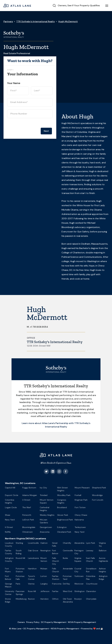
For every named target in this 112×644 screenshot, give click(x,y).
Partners (8, 21)
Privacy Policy (33, 622)
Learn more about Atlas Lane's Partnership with (48, 423)
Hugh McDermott (68, 21)
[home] (17, 6)
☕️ (102, 629)
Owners (21, 622)
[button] (107, 6)
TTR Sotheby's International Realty (36, 21)
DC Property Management (54, 622)
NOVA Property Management (82, 622)
